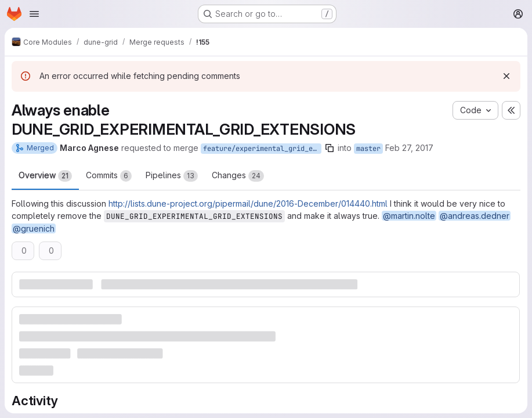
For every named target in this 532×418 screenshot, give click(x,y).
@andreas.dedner (475, 216)
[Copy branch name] (330, 148)
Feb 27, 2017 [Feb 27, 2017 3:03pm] (409, 148)
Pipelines (172, 176)
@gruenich (34, 228)
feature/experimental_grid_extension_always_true (262, 149)
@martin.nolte (409, 216)
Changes (238, 176)
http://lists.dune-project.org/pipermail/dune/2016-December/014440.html (248, 203)
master (368, 149)
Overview (45, 176)
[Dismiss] (506, 76)
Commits (109, 176)
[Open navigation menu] (34, 14)
